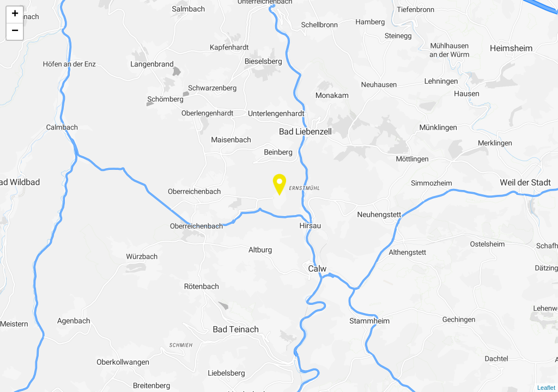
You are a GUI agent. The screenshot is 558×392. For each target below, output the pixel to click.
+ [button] (15, 15)
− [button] (15, 32)
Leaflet (546, 388)
